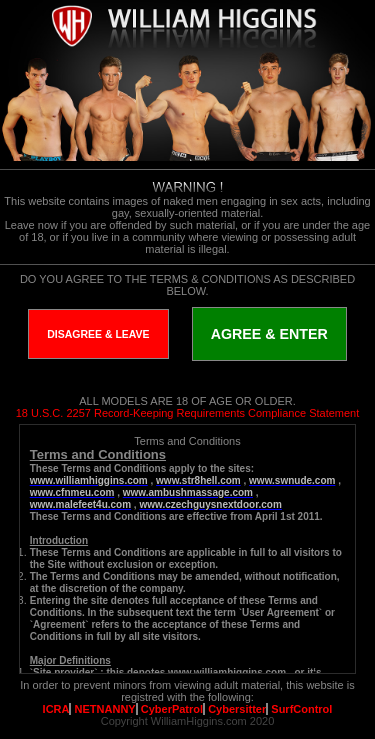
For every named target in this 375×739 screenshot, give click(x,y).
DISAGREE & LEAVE (98, 334)
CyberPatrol (172, 709)
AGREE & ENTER (269, 334)
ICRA (56, 709)
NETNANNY (105, 709)
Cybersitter (237, 709)
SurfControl (301, 709)
